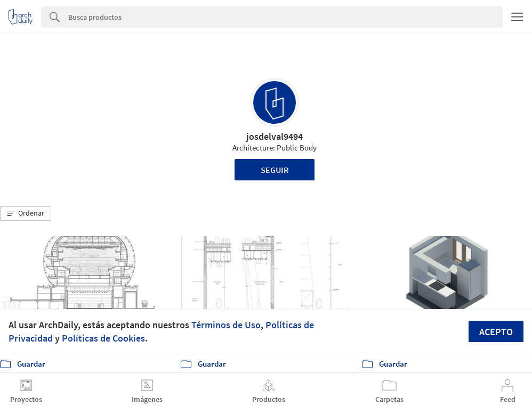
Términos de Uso (226, 325)
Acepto (496, 332)
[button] (26, 213)
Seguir (275, 170)
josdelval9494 (275, 136)
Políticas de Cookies (103, 338)
